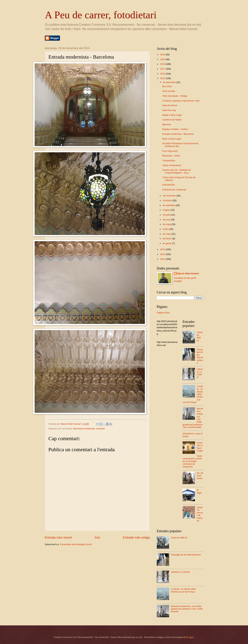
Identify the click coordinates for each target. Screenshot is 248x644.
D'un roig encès (170, 151)
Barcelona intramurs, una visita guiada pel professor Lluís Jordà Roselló (187, 609)
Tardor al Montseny (172, 165)
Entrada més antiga (136, 538)
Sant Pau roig (169, 110)
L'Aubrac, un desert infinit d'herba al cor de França (183, 590)
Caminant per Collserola (174, 190)
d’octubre (168, 200)
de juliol (167, 215)
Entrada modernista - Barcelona (178, 134)
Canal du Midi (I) (200, 336)
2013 (163, 254)
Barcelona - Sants (171, 156)
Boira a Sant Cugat (172, 139)
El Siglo (199, 491)
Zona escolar (169, 91)
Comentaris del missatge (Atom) (76, 544)
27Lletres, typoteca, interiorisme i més (181, 101)
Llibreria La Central (200, 373)
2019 (163, 59)
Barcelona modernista (84, 429)
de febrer (167, 239)
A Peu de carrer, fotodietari (101, 15)
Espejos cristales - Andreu (175, 129)
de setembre (169, 205)
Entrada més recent (58, 538)
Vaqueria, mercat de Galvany (200, 514)
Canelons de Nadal (172, 120)
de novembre (170, 196)
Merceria (167, 124)
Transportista (169, 160)
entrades (101, 429)
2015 (163, 78)
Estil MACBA (169, 185)
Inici (97, 538)
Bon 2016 (167, 86)
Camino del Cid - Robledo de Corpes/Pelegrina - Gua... (176, 171)
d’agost (167, 210)
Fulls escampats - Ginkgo (175, 96)
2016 (163, 74)
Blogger (190, 637)
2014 (163, 249)
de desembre (170, 82)
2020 (163, 55)
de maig (167, 224)
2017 (163, 69)
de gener (167, 243)
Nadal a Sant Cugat (172, 115)
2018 (163, 64)
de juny (167, 220)
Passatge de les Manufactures (200, 356)
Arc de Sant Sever (200, 476)
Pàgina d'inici (163, 313)
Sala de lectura (170, 105)
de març (167, 234)
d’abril (166, 229)
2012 (163, 259)
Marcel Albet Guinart (188, 274)
